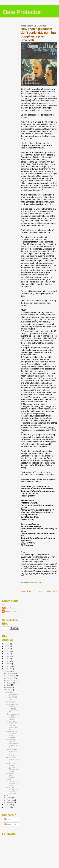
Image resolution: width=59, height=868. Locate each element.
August (10, 683)
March (10, 798)
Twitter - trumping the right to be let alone (12, 782)
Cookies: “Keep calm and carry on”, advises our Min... (12, 726)
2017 (7, 656)
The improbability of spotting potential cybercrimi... (13, 717)
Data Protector (22, 12)
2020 (7, 651)
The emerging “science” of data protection (12, 752)
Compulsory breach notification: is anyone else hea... (13, 743)
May (9, 690)
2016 (7, 659)
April (9, 795)
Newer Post (26, 591)
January (10, 802)
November (11, 676)
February (11, 800)
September (11, 681)
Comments (10, 824)
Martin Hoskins (11, 611)
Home (39, 591)
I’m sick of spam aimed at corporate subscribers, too (12, 708)
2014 (7, 664)
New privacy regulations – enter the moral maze (12, 790)
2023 (7, 644)
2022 (7, 646)
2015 (7, 661)
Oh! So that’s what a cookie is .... (13, 759)
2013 (7, 666)
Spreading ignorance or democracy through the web (12, 696)
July (9, 685)
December (11, 673)
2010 (7, 805)
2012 (7, 669)
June (9, 687)
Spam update (11, 702)
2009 (7, 807)
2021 (7, 649)
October (10, 678)
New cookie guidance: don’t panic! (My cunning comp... (12, 767)
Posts (7, 820)
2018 (7, 654)
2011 (7, 671)
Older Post (52, 591)
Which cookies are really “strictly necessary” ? (12, 735)
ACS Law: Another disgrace (11, 775)
